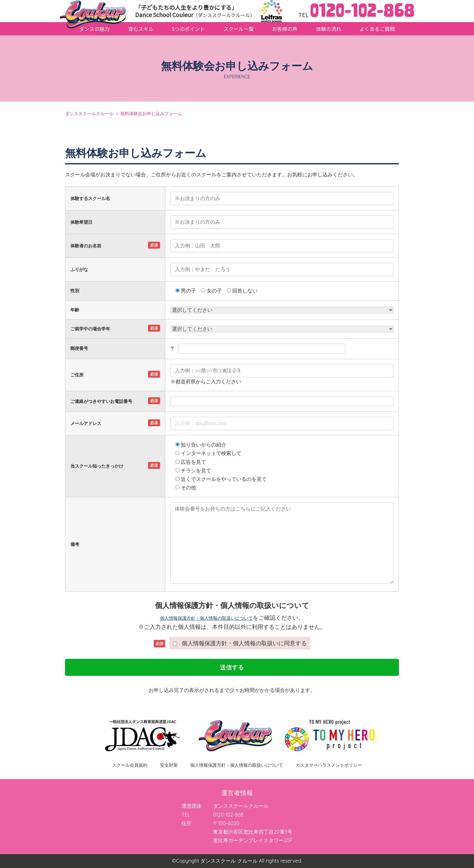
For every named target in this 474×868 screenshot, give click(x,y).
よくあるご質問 (377, 29)
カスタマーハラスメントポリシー (329, 765)
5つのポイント (188, 29)
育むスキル (141, 29)
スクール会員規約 (130, 765)
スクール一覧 (239, 29)
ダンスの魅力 (94, 29)
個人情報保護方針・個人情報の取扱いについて (206, 618)
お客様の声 (285, 29)
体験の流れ (329, 29)
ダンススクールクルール (89, 113)
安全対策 (169, 765)
